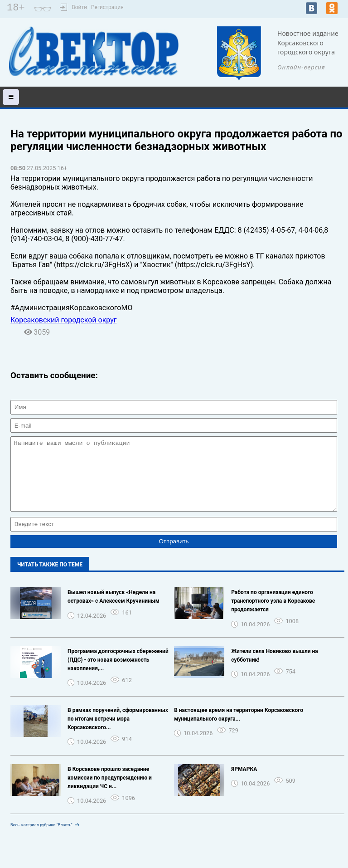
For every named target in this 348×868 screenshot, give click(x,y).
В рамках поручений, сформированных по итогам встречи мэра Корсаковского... (118, 732)
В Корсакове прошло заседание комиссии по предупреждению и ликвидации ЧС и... (110, 791)
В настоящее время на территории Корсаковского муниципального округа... (239, 728)
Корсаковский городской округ (64, 320)
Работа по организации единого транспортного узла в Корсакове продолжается (273, 614)
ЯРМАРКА (244, 783)
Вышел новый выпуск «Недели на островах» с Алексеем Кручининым (114, 610)
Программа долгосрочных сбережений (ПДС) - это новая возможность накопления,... (118, 673)
